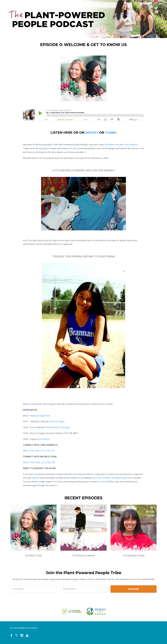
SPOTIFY (91, 133)
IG (43, 451)
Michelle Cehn (112, 145)
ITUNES (111, 133)
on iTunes (102, 482)
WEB (25, 451)
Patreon (36, 478)
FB (53, 451)
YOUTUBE (35, 451)
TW (48, 451)
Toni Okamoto (131, 145)
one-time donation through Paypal (110, 478)
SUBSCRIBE (133, 589)
